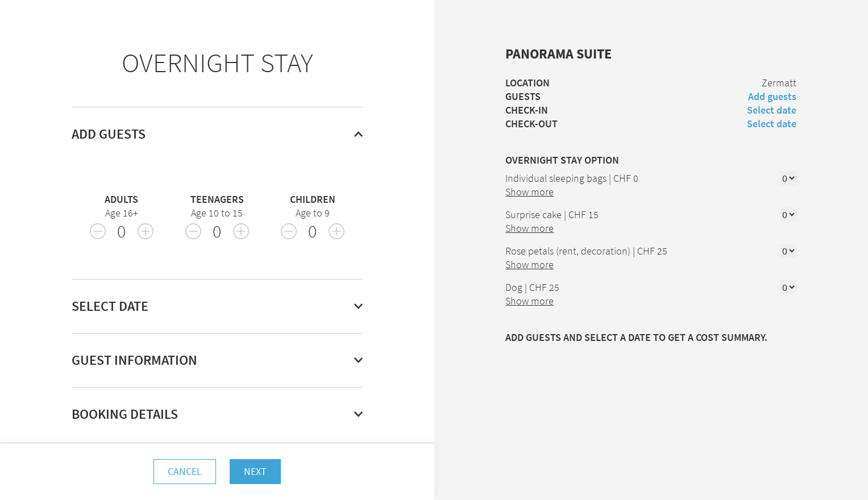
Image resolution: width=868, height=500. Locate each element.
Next (255, 471)
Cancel (185, 471)
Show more (529, 192)
